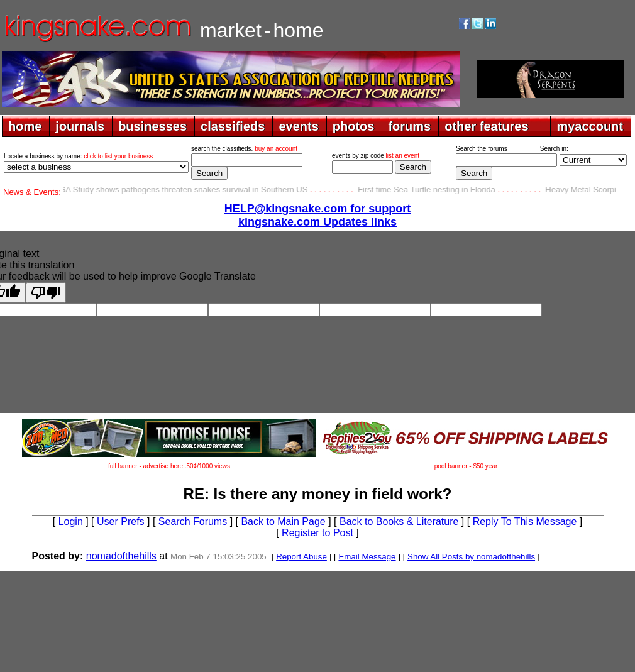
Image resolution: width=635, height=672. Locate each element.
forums (409, 126)
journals (80, 126)
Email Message (367, 557)
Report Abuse (301, 557)
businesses (152, 126)
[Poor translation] (46, 293)
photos (354, 126)
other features (486, 126)
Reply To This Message (525, 521)
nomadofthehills (121, 556)
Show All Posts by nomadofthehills (471, 557)
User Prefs (121, 521)
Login (71, 521)
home (25, 126)
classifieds (233, 126)
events (298, 126)
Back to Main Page (283, 521)
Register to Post (317, 533)
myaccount (590, 126)
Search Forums (193, 521)
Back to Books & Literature (399, 521)
